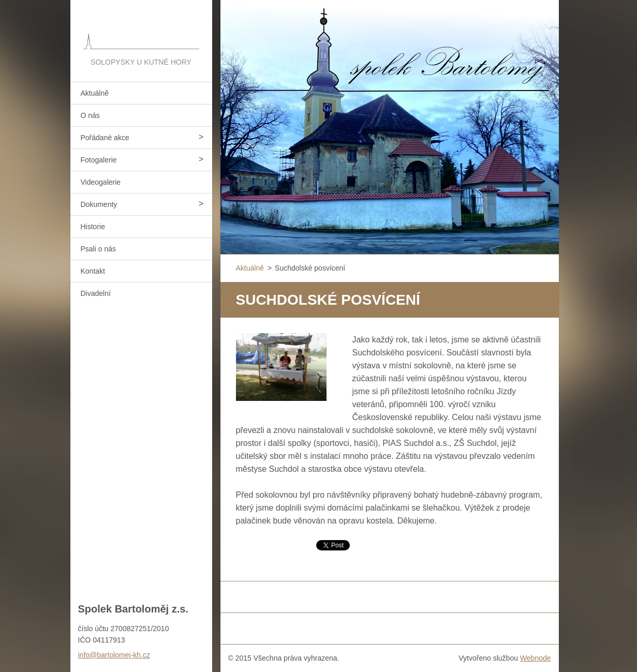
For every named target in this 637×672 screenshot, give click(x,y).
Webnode (536, 658)
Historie (93, 227)
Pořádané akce (105, 138)
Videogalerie (101, 182)
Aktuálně (95, 93)
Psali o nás (98, 249)
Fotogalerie (99, 160)
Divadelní (96, 293)
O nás (90, 115)
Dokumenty (99, 204)
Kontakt (93, 271)
